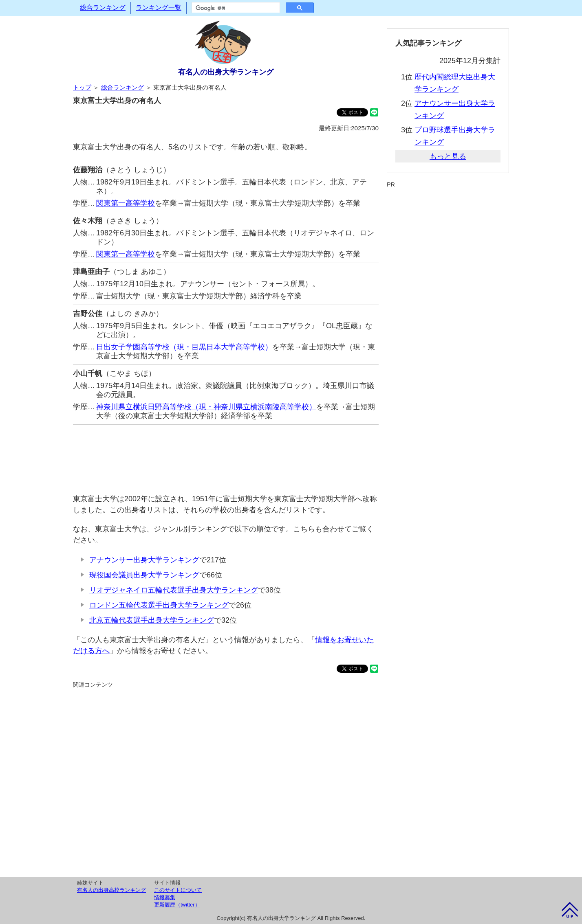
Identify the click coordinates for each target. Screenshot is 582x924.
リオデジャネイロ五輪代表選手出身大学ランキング (174, 590)
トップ (82, 87)
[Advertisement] (226, 455)
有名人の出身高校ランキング (111, 890)
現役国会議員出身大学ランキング (144, 575)
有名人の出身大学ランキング (226, 72)
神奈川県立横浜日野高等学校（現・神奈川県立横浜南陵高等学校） (206, 407)
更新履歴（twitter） (177, 905)
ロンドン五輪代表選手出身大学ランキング (159, 605)
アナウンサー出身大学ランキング (144, 560)
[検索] (235, 8)
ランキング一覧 (159, 8)
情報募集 (165, 897)
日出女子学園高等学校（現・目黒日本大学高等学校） (184, 347)
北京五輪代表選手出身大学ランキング (152, 620)
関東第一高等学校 (126, 203)
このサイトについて (178, 890)
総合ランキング (103, 8)
